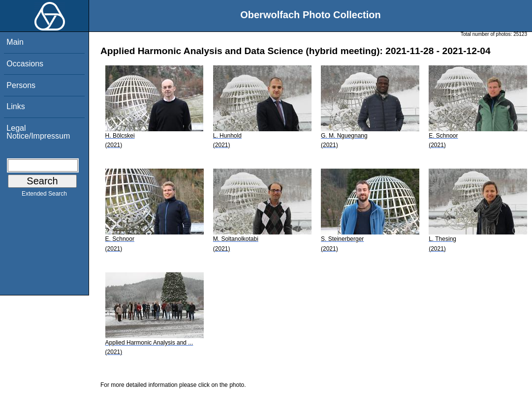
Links (16, 106)
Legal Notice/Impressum (38, 132)
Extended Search (44, 196)
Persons (21, 85)
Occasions (25, 64)
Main (15, 42)
